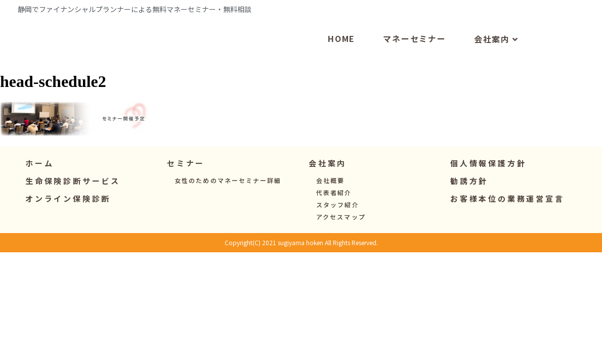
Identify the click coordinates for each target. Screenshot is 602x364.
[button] (186, 185)
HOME (341, 60)
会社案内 (496, 61)
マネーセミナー (415, 60)
